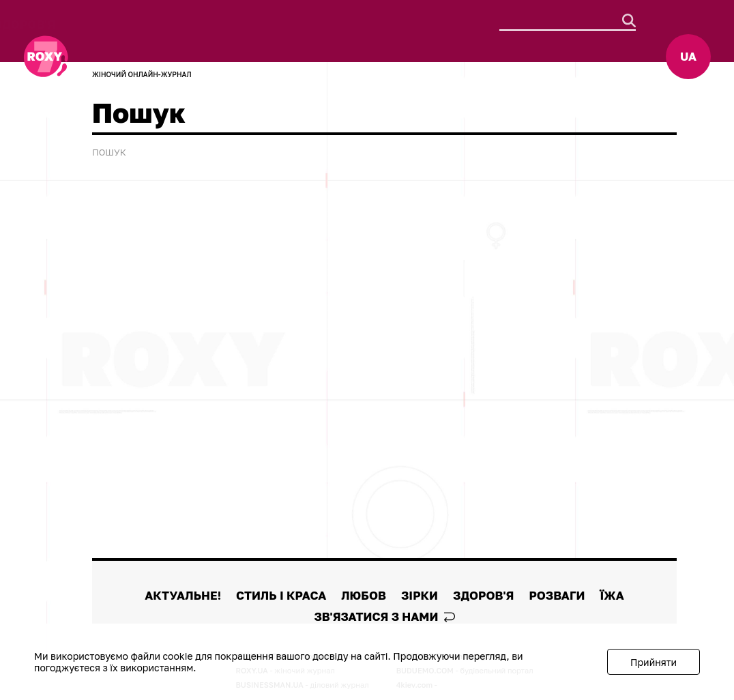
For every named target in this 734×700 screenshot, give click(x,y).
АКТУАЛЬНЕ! (126, 24)
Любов (307, 24)
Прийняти (654, 662)
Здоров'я (427, 24)
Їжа (171, 39)
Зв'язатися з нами (384, 616)
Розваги (116, 39)
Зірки (363, 24)
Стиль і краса (224, 24)
